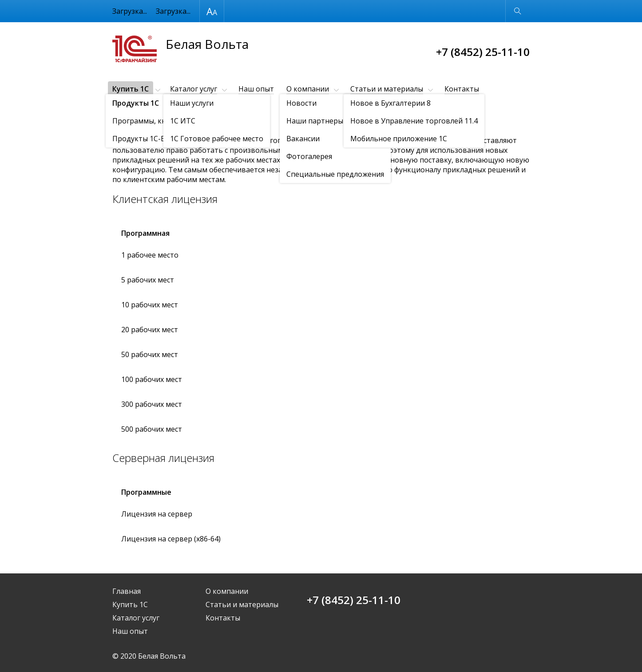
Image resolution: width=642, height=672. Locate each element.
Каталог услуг (194, 89)
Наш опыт (256, 89)
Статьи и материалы (387, 89)
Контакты (462, 89)
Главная (127, 591)
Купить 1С (131, 89)
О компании (308, 89)
